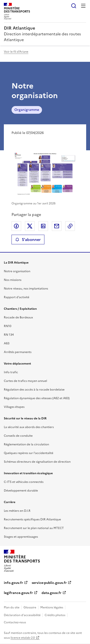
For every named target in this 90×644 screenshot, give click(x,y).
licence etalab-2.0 (23, 638)
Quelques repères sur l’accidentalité (29, 453)
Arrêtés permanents (18, 352)
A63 (7, 343)
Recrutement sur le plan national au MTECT (34, 528)
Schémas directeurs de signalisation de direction (37, 462)
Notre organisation (17, 271)
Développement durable (21, 491)
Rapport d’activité (17, 297)
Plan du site (12, 607)
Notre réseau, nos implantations (26, 289)
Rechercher (74, 6)
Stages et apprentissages (21, 537)
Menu (83, 6)
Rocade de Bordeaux (18, 317)
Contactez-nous (15, 622)
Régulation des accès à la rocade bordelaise (34, 390)
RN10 (8, 326)
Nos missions (13, 280)
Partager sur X (30, 226)
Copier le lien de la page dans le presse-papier (70, 226)
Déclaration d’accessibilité (22, 615)
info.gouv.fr (13, 583)
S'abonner (28, 240)
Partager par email (57, 226)
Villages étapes (14, 407)
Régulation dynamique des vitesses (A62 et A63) (37, 398)
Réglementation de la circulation (26, 444)
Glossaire (30, 607)
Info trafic (11, 372)
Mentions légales (52, 607)
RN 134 (9, 335)
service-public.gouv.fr (49, 583)
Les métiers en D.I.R (17, 511)
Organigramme (27, 110)
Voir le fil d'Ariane (16, 52)
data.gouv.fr (51, 593)
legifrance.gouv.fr (18, 593)
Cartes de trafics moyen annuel (25, 381)
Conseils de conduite (18, 436)
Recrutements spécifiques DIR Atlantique (32, 519)
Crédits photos (55, 615)
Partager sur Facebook (16, 226)
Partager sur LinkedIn (43, 226)
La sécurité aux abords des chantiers (29, 427)
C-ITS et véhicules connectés (24, 482)
